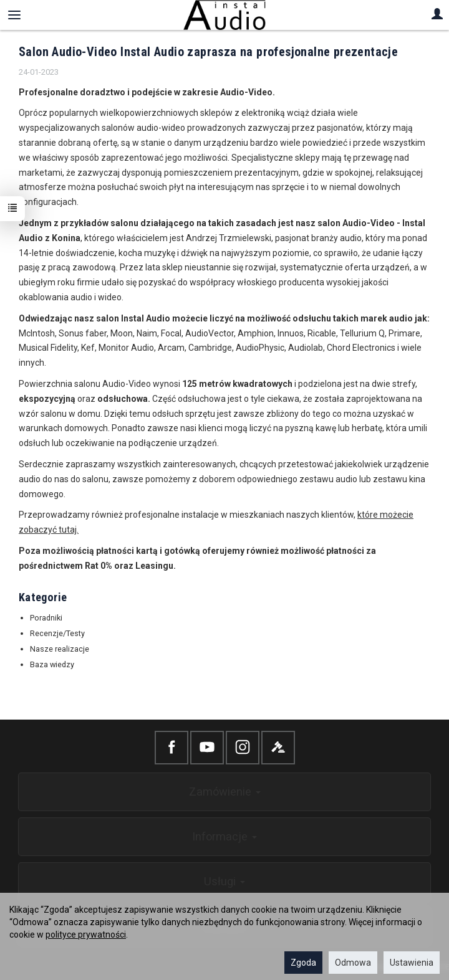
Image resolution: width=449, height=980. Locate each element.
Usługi (224, 881)
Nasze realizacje (60, 649)
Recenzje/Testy (57, 633)
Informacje (224, 836)
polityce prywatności (86, 935)
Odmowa (353, 963)
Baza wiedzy (52, 664)
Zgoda (303, 963)
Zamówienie (225, 792)
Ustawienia (412, 963)
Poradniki (46, 618)
